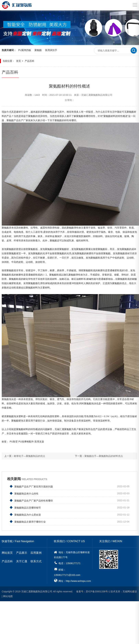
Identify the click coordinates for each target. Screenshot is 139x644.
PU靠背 (14, 442)
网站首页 (7, 553)
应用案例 (36, 553)
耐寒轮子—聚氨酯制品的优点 (30, 456)
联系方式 (36, 562)
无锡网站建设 (130, 592)
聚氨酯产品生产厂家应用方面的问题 (31, 487)
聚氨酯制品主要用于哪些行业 (28, 522)
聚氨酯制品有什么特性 (24, 494)
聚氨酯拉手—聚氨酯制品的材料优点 (104, 456)
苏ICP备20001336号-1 (98, 592)
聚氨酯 (38, 51)
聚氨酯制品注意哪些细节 (25, 508)
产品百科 (30, 61)
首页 (19, 61)
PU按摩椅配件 (26, 442)
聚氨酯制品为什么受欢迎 (25, 515)
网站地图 (8, 597)
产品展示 (22, 553)
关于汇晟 (22, 562)
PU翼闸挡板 (25, 51)
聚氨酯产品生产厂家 (17, 121)
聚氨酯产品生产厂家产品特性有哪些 (31, 501)
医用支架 (39, 442)
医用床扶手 (51, 51)
